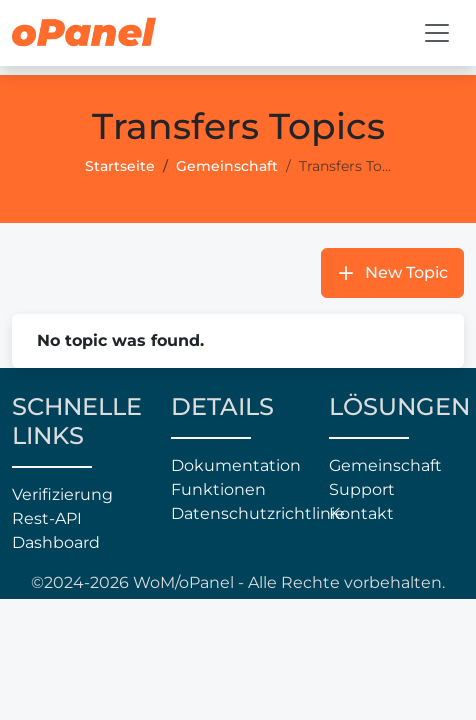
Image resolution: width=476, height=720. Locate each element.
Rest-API (47, 518)
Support (362, 489)
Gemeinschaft (227, 166)
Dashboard (56, 542)
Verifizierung (62, 494)
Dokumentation (236, 465)
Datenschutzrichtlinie (238, 513)
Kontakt (361, 513)
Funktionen (218, 489)
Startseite (120, 166)
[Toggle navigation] (437, 33)
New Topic (406, 272)
